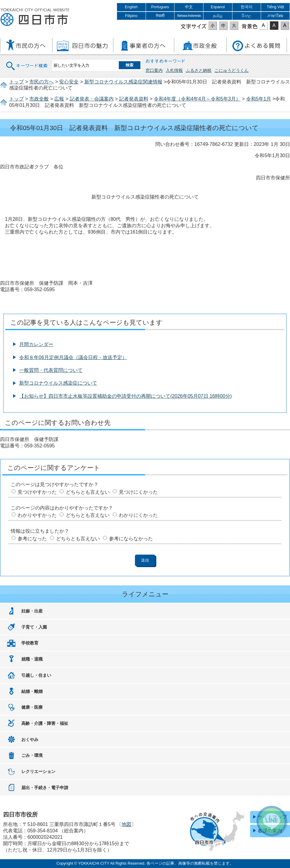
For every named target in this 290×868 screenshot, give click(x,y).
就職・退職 (32, 659)
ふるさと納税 (199, 70)
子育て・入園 (34, 627)
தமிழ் (218, 16)
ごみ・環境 (32, 755)
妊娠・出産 (32, 611)
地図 (126, 824)
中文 (189, 7)
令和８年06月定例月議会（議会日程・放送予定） (73, 357)
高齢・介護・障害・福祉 (45, 723)
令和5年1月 (259, 99)
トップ (16, 82)
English (131, 7)
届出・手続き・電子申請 (45, 788)
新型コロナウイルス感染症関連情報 (123, 82)
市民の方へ (41, 82)
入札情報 (174, 70)
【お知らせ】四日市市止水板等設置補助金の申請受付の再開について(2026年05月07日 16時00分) (126, 396)
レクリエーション (38, 771)
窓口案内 (154, 70)
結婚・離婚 (32, 691)
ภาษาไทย (275, 16)
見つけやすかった (37, 492)
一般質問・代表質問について (51, 370)
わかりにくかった (138, 515)
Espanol (218, 7)
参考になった (32, 539)
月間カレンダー (36, 344)
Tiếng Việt (276, 7)
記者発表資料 (134, 99)
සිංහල (246, 16)
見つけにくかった (138, 492)
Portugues (160, 7)
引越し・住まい (36, 675)
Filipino (131, 16)
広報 (59, 99)
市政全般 (39, 99)
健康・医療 (32, 707)
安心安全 (69, 82)
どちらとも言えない (88, 492)
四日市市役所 (35, 17)
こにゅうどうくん (232, 70)
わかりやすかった (37, 515)
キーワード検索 (27, 62)
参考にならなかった (131, 539)
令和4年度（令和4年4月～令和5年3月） (197, 99)
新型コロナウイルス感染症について (58, 383)
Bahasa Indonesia (189, 16)
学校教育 (30, 643)
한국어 (247, 7)
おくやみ (30, 739)
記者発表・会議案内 (92, 99)
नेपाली (160, 16)
